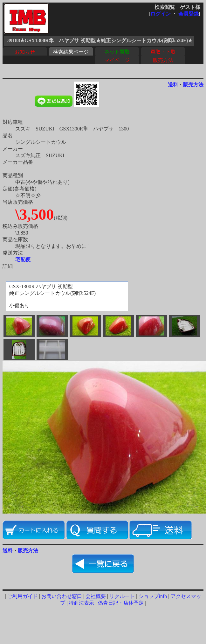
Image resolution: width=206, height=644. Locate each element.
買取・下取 (163, 52)
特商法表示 (81, 603)
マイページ (117, 60)
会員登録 (189, 14)
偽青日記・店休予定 (121, 603)
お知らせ (25, 52)
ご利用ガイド (23, 596)
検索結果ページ (71, 52)
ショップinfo (153, 596)
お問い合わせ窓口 (62, 596)
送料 (173, 85)
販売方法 (163, 60)
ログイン (161, 14)
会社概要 (96, 596)
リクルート (122, 596)
